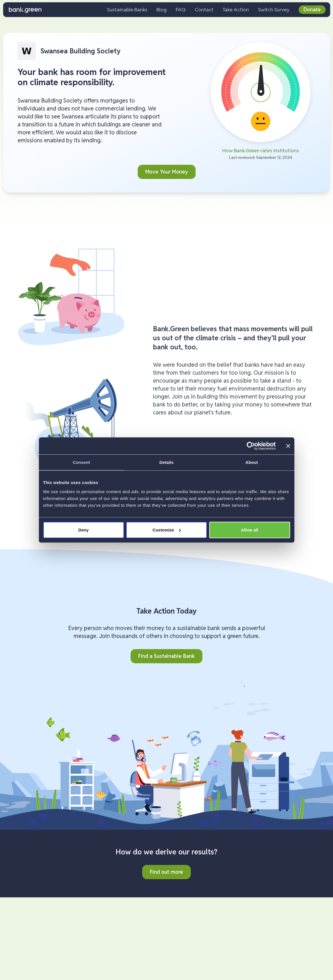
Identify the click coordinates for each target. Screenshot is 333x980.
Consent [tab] (81, 462)
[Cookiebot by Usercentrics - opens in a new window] (251, 446)
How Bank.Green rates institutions (261, 150)
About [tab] (252, 462)
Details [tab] (167, 462)
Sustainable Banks (127, 10)
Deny (84, 530)
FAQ (181, 10)
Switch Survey (274, 10)
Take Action (236, 10)
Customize (167, 530)
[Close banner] (288, 446)
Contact (204, 10)
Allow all (250, 530)
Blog (162, 10)
